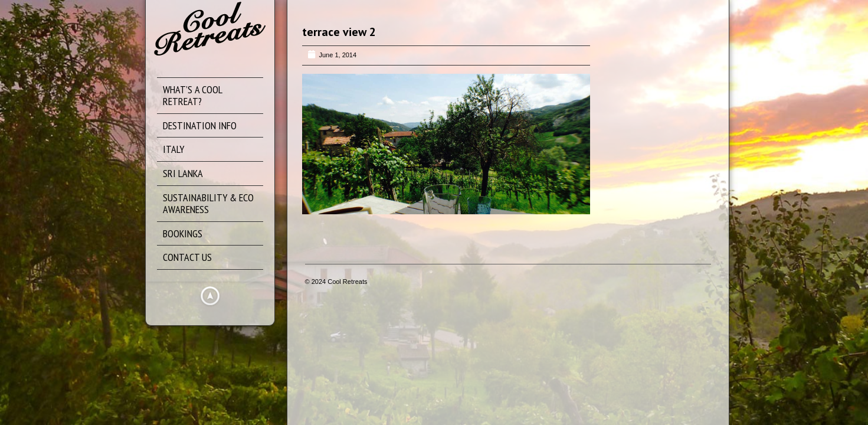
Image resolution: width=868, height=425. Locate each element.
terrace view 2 (339, 32)
